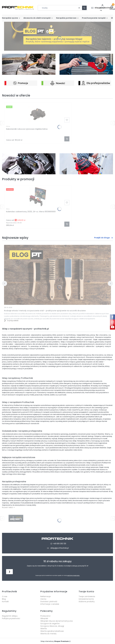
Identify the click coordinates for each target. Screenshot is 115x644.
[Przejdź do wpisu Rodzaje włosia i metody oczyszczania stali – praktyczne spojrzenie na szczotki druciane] (58, 275)
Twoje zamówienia (87, 596)
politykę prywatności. (74, 575)
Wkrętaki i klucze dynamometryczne (57, 621)
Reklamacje (46, 596)
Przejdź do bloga (104, 238)
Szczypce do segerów (50, 624)
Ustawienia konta (86, 599)
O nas (5, 596)
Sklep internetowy (55, 641)
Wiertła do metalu (48, 634)
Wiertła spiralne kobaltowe (52, 631)
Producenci (45, 616)
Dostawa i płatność (49, 602)
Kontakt (5, 602)
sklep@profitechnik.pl (60, 548)
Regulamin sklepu (10, 616)
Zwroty (43, 599)
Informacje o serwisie (50, 604)
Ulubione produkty (87, 602)
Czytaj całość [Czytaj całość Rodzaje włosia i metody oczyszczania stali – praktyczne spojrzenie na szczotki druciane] (13, 321)
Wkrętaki (44, 618)
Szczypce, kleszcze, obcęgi (52, 626)
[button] (84, 8)
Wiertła (44, 629)
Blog (4, 599)
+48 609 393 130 (59, 544)
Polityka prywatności (11, 618)
